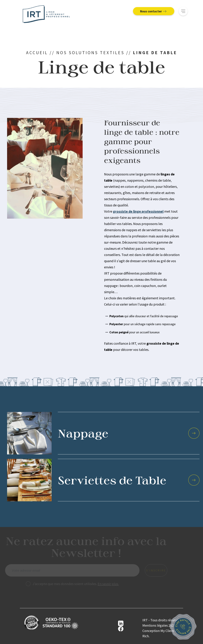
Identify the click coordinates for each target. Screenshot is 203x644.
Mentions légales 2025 (157, 625)
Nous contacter (153, 11)
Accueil (37, 53)
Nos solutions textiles (90, 53)
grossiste (120, 211)
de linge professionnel (146, 211)
